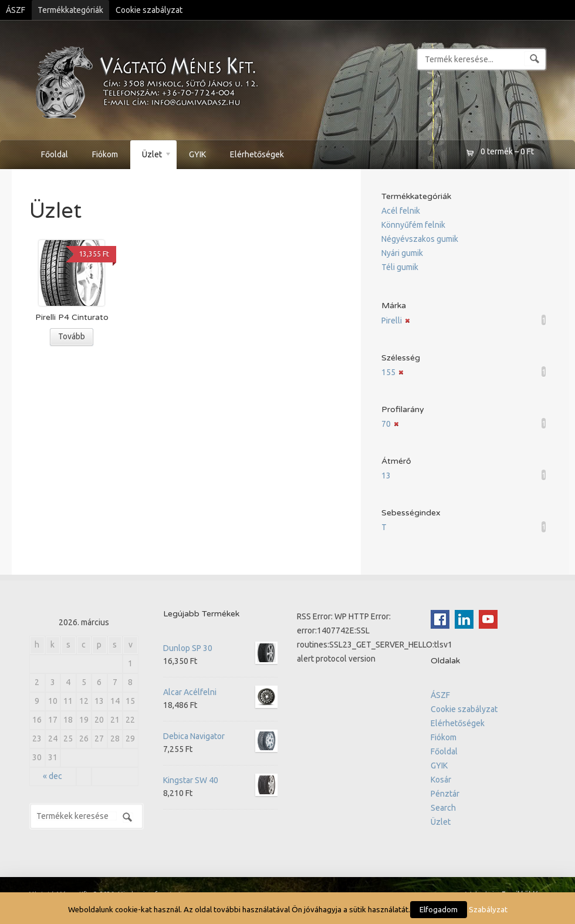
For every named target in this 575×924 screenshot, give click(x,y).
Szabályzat (488, 910)
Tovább (72, 336)
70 (386, 424)
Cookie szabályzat (149, 10)
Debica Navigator (220, 736)
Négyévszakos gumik (420, 239)
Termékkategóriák (70, 10)
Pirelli (392, 321)
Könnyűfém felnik (413, 225)
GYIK (197, 154)
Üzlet (151, 156)
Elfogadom (439, 909)
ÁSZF (16, 10)
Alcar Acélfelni (220, 692)
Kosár (441, 780)
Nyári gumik (402, 253)
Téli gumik (400, 267)
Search (443, 808)
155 (388, 372)
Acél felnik (401, 211)
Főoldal (55, 154)
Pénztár (445, 794)
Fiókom (105, 154)
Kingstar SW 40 (220, 780)
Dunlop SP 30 (220, 648)
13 (386, 476)
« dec (53, 776)
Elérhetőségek (257, 154)
